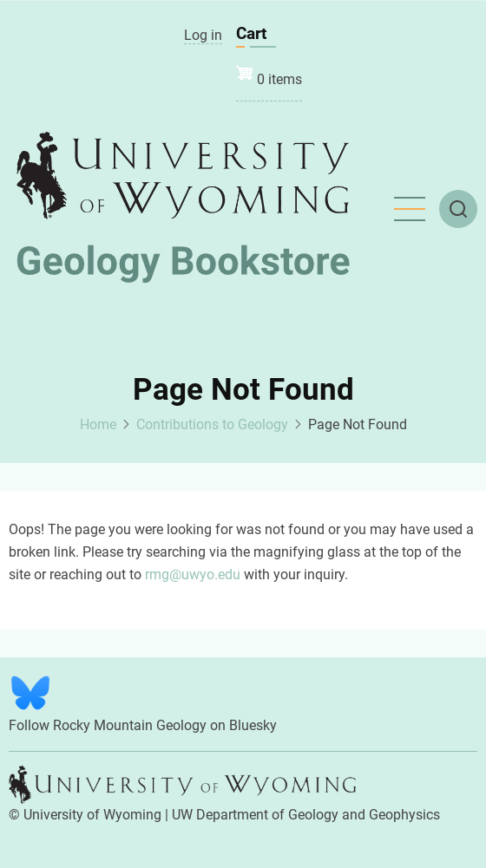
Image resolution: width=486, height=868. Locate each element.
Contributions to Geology (212, 424)
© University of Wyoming (85, 815)
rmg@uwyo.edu (193, 574)
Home (98, 424)
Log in (203, 35)
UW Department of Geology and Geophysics (306, 815)
